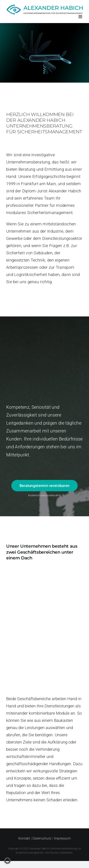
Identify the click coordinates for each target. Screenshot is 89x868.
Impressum (62, 838)
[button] (7, 861)
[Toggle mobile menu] (81, 17)
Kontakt (24, 838)
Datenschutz (42, 838)
